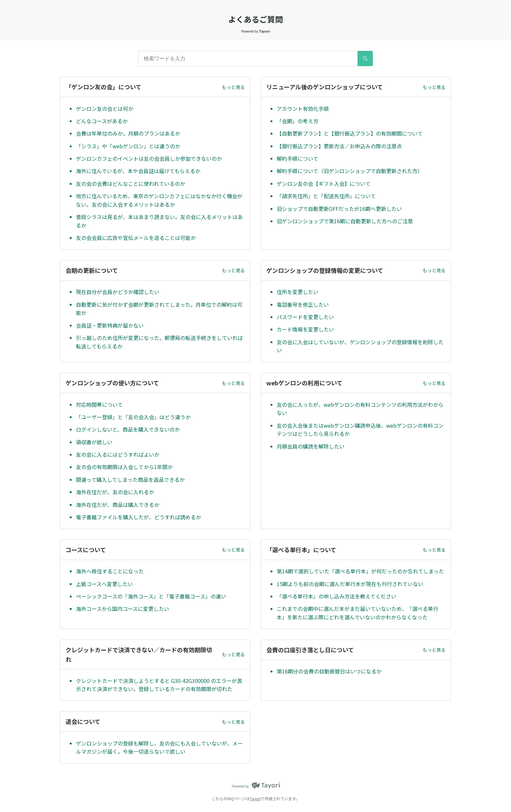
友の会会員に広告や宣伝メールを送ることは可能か (136, 238)
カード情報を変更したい (305, 329)
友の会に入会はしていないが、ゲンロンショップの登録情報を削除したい (360, 346)
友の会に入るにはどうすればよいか (118, 454)
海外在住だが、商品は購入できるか (118, 505)
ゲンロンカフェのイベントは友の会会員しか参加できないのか (149, 158)
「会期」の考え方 (298, 121)
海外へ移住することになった (110, 571)
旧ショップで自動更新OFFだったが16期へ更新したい (339, 209)
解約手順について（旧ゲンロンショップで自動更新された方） (350, 171)
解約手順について (298, 158)
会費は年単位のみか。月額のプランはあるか (128, 133)
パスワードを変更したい (305, 317)
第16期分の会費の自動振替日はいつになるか (329, 671)
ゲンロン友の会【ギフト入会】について (324, 184)
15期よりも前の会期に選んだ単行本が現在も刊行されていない (350, 584)
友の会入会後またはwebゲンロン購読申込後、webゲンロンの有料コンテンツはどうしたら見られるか (360, 430)
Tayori (255, 798)
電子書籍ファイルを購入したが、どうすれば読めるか (139, 517)
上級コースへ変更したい (104, 584)
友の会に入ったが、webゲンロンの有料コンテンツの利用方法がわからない (360, 409)
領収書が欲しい (94, 442)
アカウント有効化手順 (303, 109)
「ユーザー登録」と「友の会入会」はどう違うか (133, 417)
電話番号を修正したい (303, 304)
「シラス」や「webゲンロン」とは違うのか (128, 146)
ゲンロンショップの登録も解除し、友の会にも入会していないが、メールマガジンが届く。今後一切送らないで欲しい (159, 747)
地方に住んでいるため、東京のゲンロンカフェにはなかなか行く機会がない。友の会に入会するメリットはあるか (159, 200)
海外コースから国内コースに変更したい (123, 609)
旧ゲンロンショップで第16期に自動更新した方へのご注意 (345, 221)
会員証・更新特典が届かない (110, 325)
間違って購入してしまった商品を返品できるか (130, 480)
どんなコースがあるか (102, 121)
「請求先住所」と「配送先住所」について (326, 196)
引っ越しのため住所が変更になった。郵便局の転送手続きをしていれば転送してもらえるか (159, 342)
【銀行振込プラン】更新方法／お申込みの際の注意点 (339, 146)
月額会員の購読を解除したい (311, 446)
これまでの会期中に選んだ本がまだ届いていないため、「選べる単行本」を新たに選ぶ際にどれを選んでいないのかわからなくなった (358, 613)
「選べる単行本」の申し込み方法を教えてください (336, 596)
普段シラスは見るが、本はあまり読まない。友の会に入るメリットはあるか (159, 221)
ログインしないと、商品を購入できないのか (128, 429)
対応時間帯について (99, 405)
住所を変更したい (298, 292)
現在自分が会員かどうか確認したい (118, 292)
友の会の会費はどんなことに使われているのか (131, 184)
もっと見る (233, 87)
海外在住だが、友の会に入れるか (115, 492)
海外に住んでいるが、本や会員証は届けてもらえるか (138, 171)
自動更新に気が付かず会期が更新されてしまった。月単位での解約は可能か (159, 309)
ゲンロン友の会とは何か (105, 109)
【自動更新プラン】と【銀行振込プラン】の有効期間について (350, 133)
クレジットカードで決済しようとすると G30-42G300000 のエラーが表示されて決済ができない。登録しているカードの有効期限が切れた (159, 685)
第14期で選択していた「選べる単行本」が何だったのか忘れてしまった (360, 571)
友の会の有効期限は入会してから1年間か (124, 467)
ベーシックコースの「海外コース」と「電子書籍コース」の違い (151, 596)
